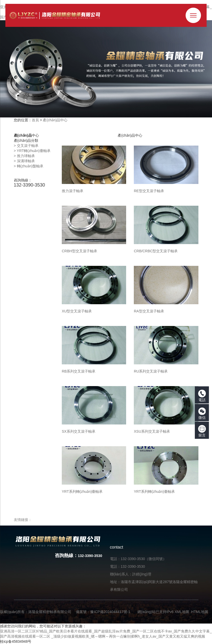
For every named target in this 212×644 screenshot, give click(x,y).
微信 (202, 413)
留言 (202, 431)
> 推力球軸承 (24, 156)
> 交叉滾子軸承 (26, 146)
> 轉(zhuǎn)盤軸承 (29, 166)
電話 (202, 396)
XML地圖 (182, 612)
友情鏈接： (23, 520)
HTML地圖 (200, 612)
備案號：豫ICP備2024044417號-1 (103, 612)
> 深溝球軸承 (24, 161)
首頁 (35, 120)
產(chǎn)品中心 (55, 120)
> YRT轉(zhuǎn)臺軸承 (32, 151)
